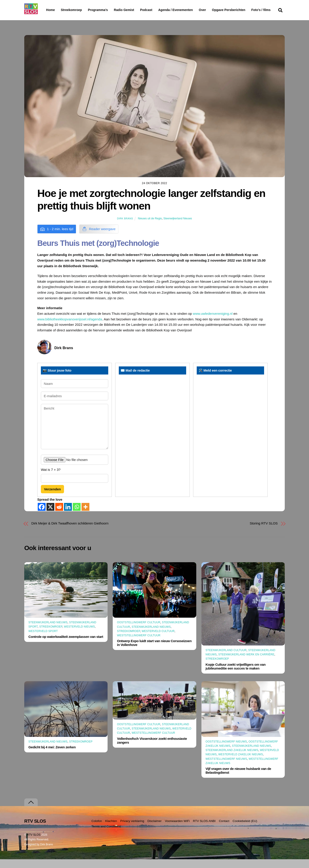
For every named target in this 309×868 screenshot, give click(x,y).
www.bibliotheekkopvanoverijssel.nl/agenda (70, 328)
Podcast (158, 10)
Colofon (97, 829)
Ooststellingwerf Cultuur (139, 631)
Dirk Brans (125, 227)
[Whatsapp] (77, 516)
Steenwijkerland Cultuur (226, 659)
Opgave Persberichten (245, 10)
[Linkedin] (68, 516)
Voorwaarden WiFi (177, 829)
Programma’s (106, 10)
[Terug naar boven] (31, 811)
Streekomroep (72, 10)
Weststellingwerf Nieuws (226, 768)
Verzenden (52, 498)
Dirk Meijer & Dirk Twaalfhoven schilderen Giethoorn (70, 532)
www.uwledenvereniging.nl (213, 322)
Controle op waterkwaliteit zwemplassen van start (66, 645)
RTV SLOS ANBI (204, 829)
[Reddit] (59, 516)
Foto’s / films (57, 19)
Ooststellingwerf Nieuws (226, 750)
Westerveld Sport (43, 640)
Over (214, 10)
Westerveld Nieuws (79, 635)
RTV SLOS (34, 843)
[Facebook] (42, 516)
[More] (85, 516)
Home (47, 10)
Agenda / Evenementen (187, 10)
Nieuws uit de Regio (150, 227)
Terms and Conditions (106, 835)
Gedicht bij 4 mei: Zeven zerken (52, 756)
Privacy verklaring (132, 829)
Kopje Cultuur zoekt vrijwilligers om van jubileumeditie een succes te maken (235, 675)
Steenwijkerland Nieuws (178, 227)
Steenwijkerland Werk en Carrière (246, 663)
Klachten (111, 829)
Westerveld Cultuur (158, 640)
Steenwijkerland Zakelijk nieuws (232, 759)
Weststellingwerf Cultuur (139, 644)
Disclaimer (155, 829)
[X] (50, 516)
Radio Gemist (135, 10)
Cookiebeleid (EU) (245, 829)
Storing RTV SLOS (264, 532)
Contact (224, 829)
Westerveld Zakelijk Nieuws (241, 763)
